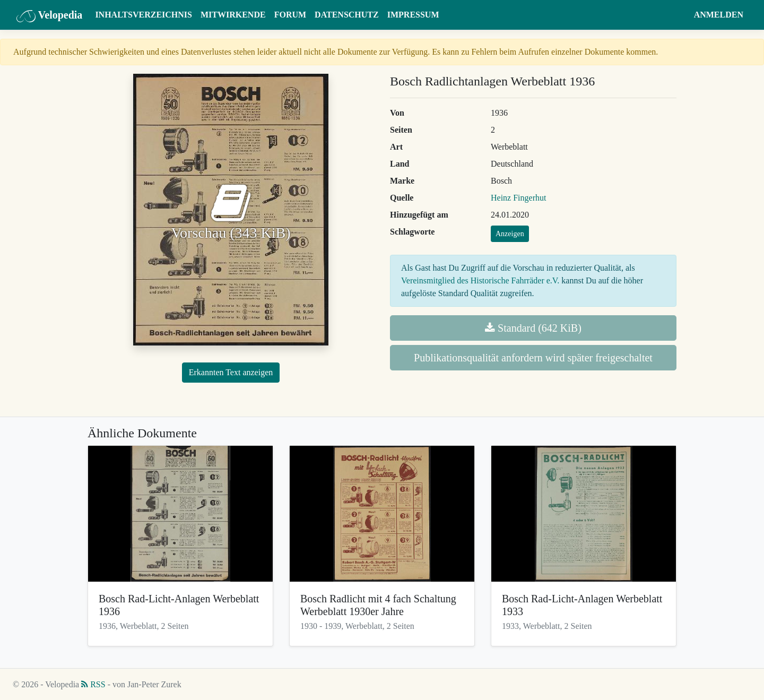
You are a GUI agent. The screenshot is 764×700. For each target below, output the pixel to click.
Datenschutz (347, 15)
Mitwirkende (233, 15)
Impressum (413, 15)
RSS (93, 684)
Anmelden (719, 15)
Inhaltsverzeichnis (144, 15)
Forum (290, 15)
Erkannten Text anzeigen (231, 372)
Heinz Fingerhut (518, 198)
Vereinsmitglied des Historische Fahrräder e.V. (480, 280)
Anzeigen (510, 234)
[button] (679, 15)
